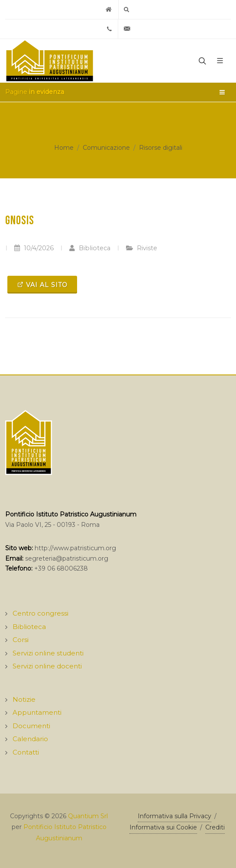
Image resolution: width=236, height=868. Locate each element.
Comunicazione (106, 148)
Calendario (30, 739)
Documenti (31, 726)
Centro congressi (40, 613)
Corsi (21, 640)
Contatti (26, 752)
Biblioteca (90, 248)
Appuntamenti (37, 712)
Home (64, 148)
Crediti (215, 827)
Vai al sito (42, 284)
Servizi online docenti (47, 666)
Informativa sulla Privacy (175, 816)
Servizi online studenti (48, 653)
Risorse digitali (161, 148)
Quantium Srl (88, 816)
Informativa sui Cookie (163, 827)
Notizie (24, 699)
